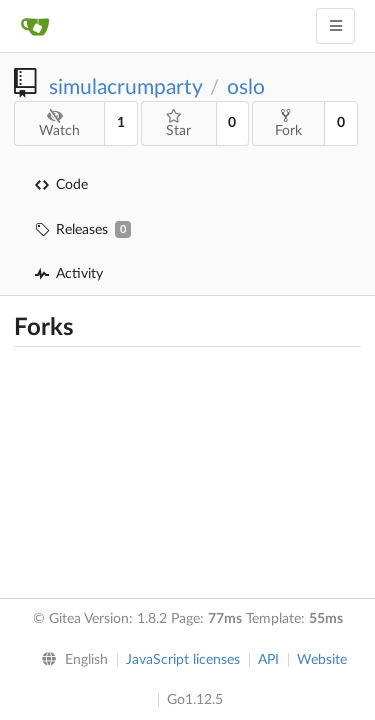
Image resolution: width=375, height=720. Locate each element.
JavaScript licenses (183, 660)
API (268, 660)
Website (322, 660)
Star (178, 123)
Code (61, 185)
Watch (59, 123)
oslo (246, 87)
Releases (83, 229)
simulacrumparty (125, 87)
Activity (69, 274)
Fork (288, 123)
